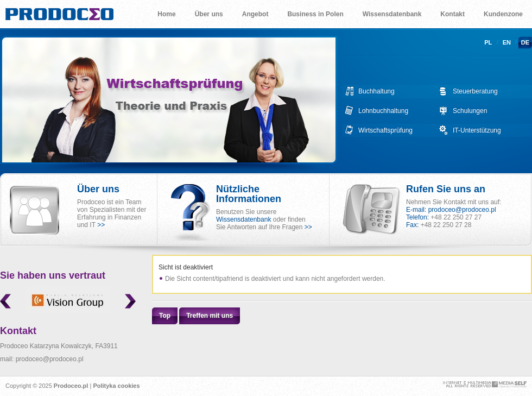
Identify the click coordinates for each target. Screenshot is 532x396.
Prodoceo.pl (71, 386)
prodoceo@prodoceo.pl (462, 210)
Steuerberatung (475, 91)
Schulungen (470, 111)
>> (101, 225)
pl (488, 42)
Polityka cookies (116, 386)
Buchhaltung (376, 91)
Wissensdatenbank (243, 219)
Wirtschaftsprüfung (385, 130)
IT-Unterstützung (477, 130)
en (507, 42)
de (525, 42)
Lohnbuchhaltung (383, 111)
